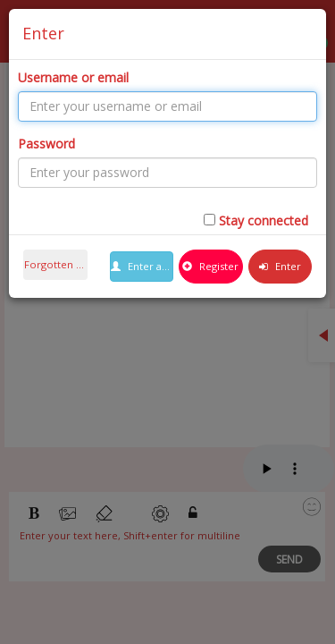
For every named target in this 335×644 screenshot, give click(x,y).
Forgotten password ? (56, 264)
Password (46, 144)
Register (210, 266)
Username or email (73, 77)
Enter (280, 266)
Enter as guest (142, 266)
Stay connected (264, 220)
